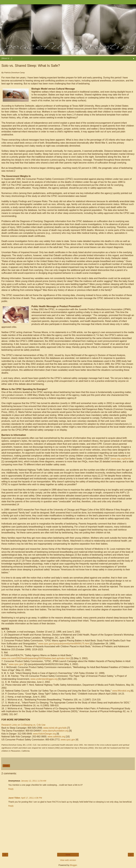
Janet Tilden (14, 798)
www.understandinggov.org (44, 679)
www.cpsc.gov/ (16, 664)
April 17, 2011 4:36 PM (32, 798)
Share (6, 766)
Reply (11, 789)
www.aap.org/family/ (122, 459)
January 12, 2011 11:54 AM (34, 781)
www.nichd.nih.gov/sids (55, 728)
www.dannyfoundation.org (56, 731)
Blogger (73, 865)
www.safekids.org (56, 737)
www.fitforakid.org (121, 691)
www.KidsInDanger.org (45, 734)
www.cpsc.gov (68, 740)
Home (68, 855)
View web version (68, 860)
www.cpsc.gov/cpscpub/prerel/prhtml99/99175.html (64, 644)
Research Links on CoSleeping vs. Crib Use (23, 725)
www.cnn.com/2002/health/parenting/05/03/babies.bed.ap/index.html (36, 658)
